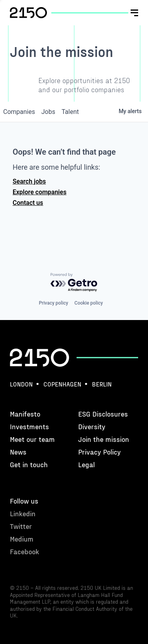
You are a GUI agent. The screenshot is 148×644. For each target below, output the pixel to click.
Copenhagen (62, 384)
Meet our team (32, 439)
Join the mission (104, 439)
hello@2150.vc (30, 21)
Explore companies (39, 192)
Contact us (28, 203)
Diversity (92, 426)
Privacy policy (53, 303)
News (18, 452)
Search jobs (29, 181)
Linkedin (90, 20)
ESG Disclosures (103, 414)
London (21, 384)
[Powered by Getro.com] (74, 283)
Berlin (102, 384)
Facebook (91, 47)
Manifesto (25, 414)
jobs (48, 112)
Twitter (88, 29)
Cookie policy (89, 303)
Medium (89, 38)
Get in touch (29, 464)
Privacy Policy (99, 452)
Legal (86, 464)
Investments (29, 426)
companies (19, 112)
